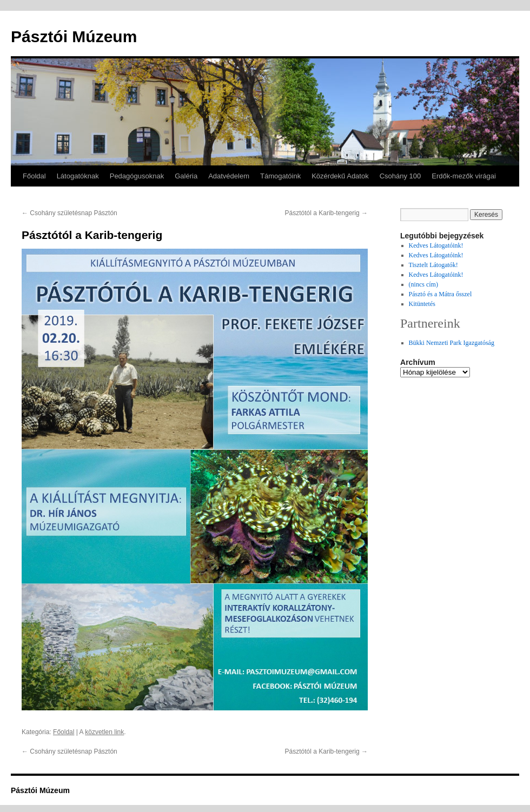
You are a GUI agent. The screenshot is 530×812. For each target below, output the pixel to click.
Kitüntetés (422, 304)
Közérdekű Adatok (340, 176)
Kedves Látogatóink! (436, 245)
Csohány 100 (400, 176)
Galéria (186, 176)
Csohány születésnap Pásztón (69, 213)
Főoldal (34, 176)
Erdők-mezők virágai (464, 176)
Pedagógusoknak (137, 176)
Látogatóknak (78, 176)
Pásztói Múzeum (74, 36)
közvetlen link (104, 732)
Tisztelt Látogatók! (433, 265)
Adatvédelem (229, 176)
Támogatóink (280, 176)
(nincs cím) (423, 284)
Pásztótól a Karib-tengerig (326, 213)
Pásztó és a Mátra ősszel (440, 294)
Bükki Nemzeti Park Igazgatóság (452, 343)
